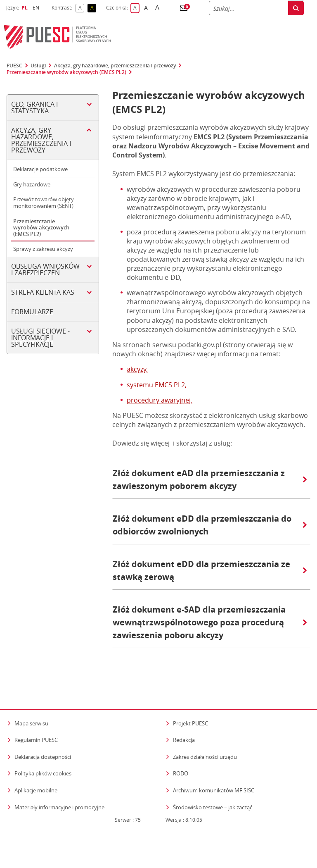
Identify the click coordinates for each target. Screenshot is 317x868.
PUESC (14, 66)
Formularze (32, 312)
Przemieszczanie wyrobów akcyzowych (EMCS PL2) (66, 72)
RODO (181, 757)
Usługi (38, 66)
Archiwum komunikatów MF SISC (214, 774)
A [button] (82, 8)
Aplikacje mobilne (36, 774)
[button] (184, 8)
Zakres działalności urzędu (205, 740)
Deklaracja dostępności (43, 740)
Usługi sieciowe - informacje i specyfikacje (40, 338)
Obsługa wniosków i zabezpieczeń (45, 269)
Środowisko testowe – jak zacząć (213, 790)
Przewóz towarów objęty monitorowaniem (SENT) (44, 203)
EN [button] (37, 8)
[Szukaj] (248, 8)
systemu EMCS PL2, (157, 385)
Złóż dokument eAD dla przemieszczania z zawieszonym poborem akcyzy (210, 479)
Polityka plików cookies (43, 757)
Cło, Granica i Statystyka (34, 107)
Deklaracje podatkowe (40, 169)
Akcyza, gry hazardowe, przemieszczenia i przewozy (115, 66)
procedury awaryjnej (159, 400)
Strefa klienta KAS (43, 292)
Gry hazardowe (32, 184)
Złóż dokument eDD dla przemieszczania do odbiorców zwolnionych (210, 525)
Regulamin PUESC (36, 724)
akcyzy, (137, 369)
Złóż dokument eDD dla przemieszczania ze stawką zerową (210, 570)
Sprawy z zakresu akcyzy (43, 249)
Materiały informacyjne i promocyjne (59, 791)
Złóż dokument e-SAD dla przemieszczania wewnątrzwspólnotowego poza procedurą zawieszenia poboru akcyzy (210, 622)
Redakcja (184, 724)
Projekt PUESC (190, 707)
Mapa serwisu (31, 707)
